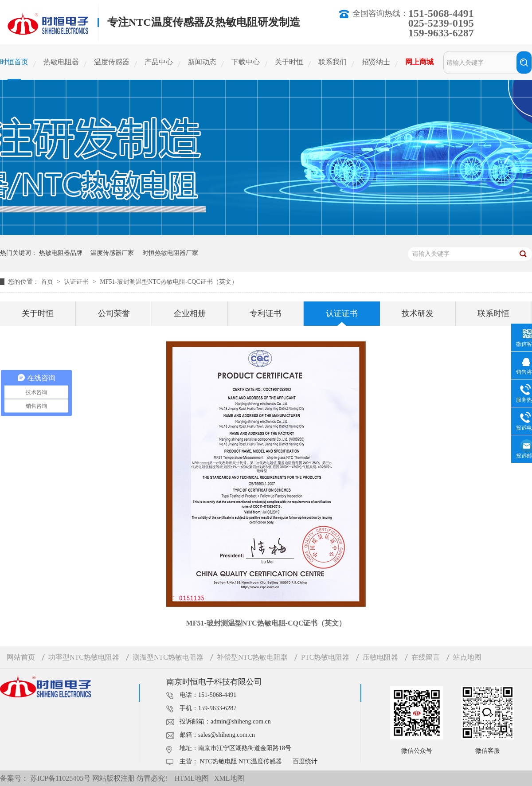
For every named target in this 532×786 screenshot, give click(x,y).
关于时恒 (289, 62)
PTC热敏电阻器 (325, 657)
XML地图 (229, 778)
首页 (48, 282)
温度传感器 (112, 62)
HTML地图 (192, 778)
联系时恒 (493, 313)
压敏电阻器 (380, 657)
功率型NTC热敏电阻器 (84, 657)
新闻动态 (202, 62)
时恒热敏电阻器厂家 (170, 253)
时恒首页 (14, 62)
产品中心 (159, 62)
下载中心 (246, 62)
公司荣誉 (114, 313)
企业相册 (190, 313)
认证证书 (77, 282)
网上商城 (419, 62)
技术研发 (418, 313)
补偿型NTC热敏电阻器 (252, 657)
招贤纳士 (376, 62)
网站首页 (21, 657)
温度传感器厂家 (112, 253)
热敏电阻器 (61, 62)
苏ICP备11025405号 (60, 778)
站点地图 (467, 657)
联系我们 (332, 62)
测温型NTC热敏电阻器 (168, 657)
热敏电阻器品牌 (61, 253)
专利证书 (266, 313)
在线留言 (426, 657)
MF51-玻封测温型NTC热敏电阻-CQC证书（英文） (168, 282)
